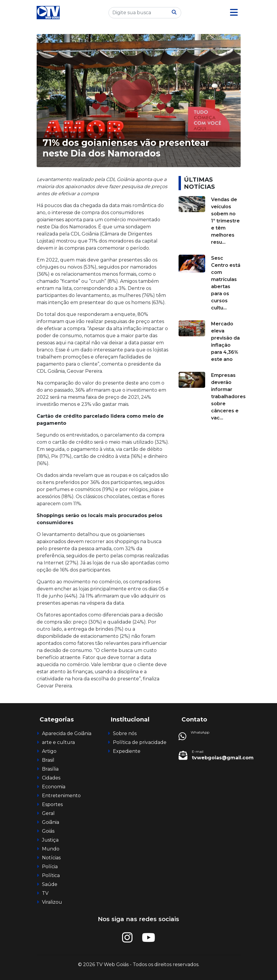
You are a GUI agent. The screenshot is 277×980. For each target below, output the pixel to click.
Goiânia (51, 822)
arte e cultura (58, 742)
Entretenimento (61, 796)
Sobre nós (125, 733)
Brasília (50, 769)
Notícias (51, 858)
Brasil (48, 760)
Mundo (51, 849)
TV (45, 893)
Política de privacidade (140, 742)
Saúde (50, 884)
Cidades (51, 778)
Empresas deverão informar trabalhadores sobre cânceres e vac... (228, 397)
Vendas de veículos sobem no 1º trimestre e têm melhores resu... (225, 221)
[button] (234, 13)
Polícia (50, 867)
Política (51, 875)
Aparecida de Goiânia (67, 733)
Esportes (52, 804)
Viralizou (52, 902)
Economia (54, 787)
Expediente (127, 751)
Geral (48, 813)
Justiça (50, 840)
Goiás (48, 831)
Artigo (49, 751)
